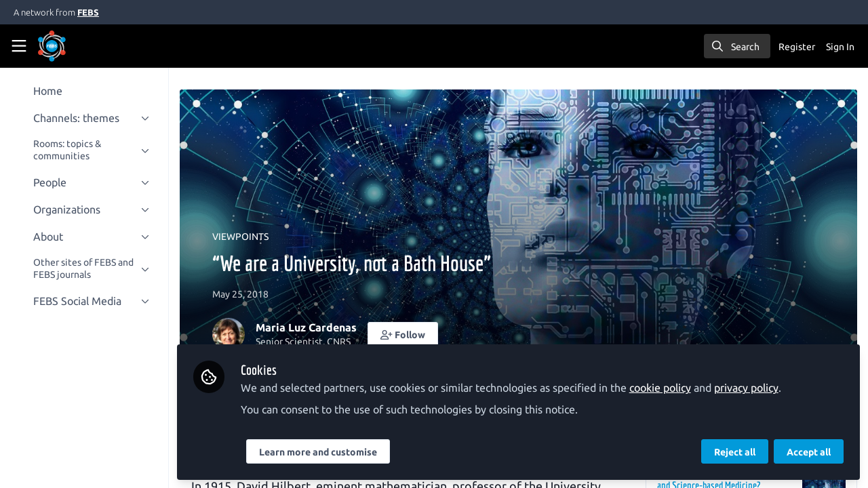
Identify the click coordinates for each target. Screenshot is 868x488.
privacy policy (751, 388)
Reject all (735, 452)
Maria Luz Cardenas (311, 327)
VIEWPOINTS (245, 237)
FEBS (88, 12)
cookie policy (665, 388)
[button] (408, 334)
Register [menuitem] (797, 47)
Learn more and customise (323, 452)
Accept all (809, 452)
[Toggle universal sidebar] (19, 46)
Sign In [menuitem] (840, 47)
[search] (737, 46)
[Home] (71, 46)
